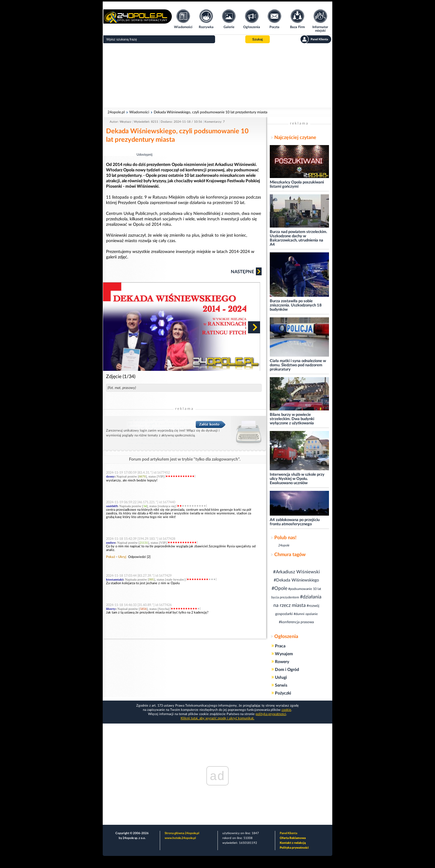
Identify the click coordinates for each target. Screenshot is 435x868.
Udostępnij (145, 155)
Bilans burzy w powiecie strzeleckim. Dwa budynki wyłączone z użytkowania (292, 419)
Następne (246, 271)
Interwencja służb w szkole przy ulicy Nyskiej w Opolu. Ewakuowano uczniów (297, 479)
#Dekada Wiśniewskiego (296, 580)
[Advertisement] (217, 76)
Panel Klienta (288, 833)
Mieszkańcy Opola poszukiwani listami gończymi (297, 185)
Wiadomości (139, 112)
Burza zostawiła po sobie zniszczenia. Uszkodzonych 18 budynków (296, 305)
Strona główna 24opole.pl (182, 833)
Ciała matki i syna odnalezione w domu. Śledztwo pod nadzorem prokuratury (298, 365)
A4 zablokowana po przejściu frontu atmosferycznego (295, 522)
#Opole (279, 588)
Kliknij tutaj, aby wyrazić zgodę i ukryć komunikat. (217, 718)
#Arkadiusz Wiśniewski (296, 572)
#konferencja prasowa (296, 622)
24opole (284, 545)
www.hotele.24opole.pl (180, 838)
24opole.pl (116, 112)
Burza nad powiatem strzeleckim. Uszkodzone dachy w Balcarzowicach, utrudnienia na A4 (298, 238)
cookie (286, 710)
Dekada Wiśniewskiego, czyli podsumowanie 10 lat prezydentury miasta (211, 112)
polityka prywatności (271, 714)
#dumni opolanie (306, 614)
